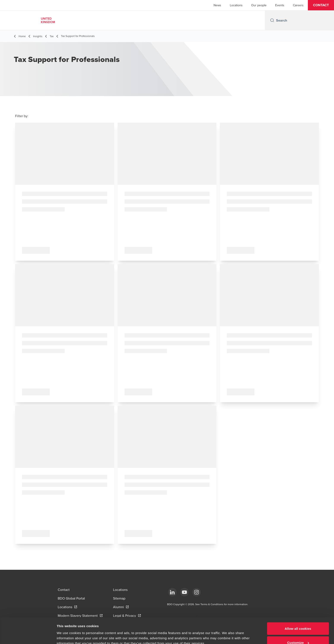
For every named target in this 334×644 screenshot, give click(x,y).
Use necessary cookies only (298, 632)
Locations (236, 5)
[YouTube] (184, 592)
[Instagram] (197, 592)
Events (280, 5)
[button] (321, 5)
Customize (298, 618)
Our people (259, 5)
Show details (67, 631)
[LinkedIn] (172, 592)
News (217, 5)
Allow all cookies (298, 604)
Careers (298, 5)
